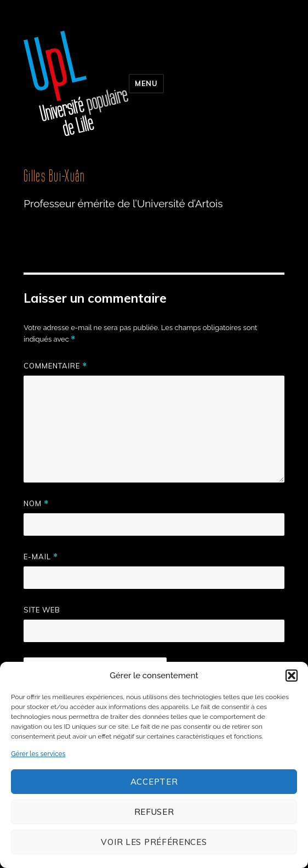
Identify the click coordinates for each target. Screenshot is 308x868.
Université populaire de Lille (76, 83)
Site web (42, 610)
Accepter (154, 782)
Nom (36, 504)
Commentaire (55, 366)
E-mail (41, 557)
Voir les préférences (154, 842)
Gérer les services (38, 754)
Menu (146, 83)
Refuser (154, 812)
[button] (292, 676)
